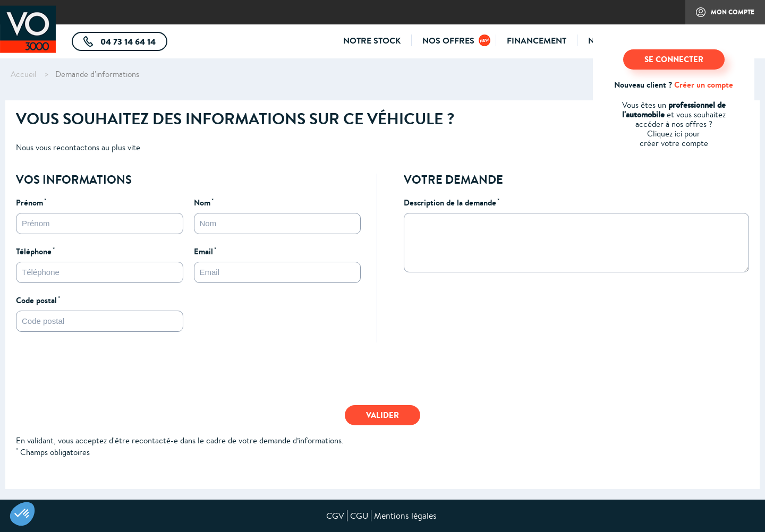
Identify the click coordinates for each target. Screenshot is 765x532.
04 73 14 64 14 (133, 43)
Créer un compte (704, 85)
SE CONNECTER (674, 59)
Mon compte (720, 16)
